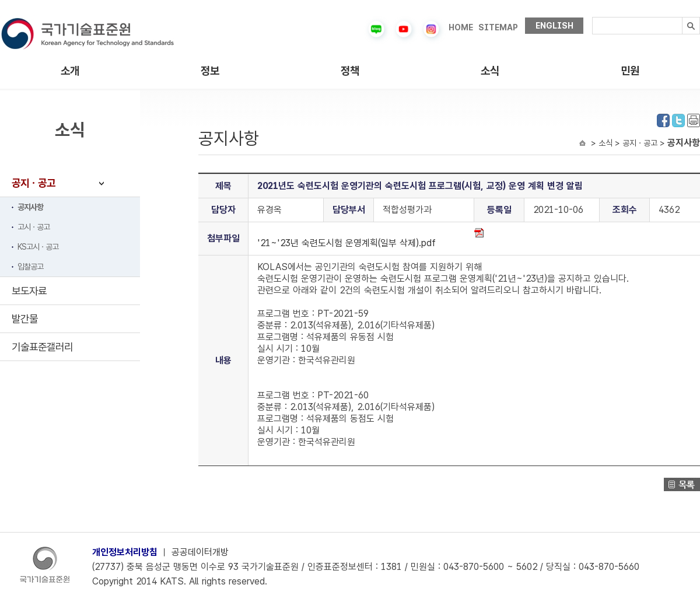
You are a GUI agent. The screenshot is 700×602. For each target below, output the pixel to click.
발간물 (25, 319)
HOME (461, 27)
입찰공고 (30, 267)
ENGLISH (554, 26)
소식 (490, 71)
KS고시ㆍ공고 (38, 247)
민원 (630, 71)
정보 (210, 71)
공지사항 (30, 207)
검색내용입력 (592, 17)
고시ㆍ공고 (34, 227)
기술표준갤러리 (42, 347)
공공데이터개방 (200, 552)
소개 (70, 71)
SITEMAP (498, 27)
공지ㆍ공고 (34, 183)
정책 (350, 71)
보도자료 (29, 291)
